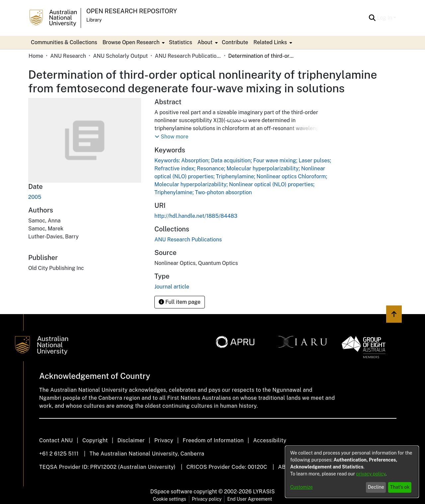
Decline (376, 487)
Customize (301, 487)
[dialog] (352, 472)
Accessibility (270, 440)
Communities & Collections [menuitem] (64, 42)
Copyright (95, 440)
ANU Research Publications (188, 56)
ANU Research (68, 56)
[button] (171, 137)
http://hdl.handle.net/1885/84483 (196, 216)
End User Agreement (250, 499)
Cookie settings (170, 499)
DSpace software (171, 492)
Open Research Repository (132, 11)
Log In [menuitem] (384, 18)
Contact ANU (56, 440)
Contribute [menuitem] (235, 42)
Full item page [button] (180, 302)
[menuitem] (133, 42)
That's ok (400, 487)
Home (36, 56)
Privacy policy (207, 499)
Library (94, 20)
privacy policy (371, 474)
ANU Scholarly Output (120, 56)
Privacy (164, 440)
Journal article (172, 287)
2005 (35, 197)
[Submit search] (372, 18)
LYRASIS (264, 492)
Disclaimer (131, 440)
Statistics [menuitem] (180, 42)
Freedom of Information (213, 440)
